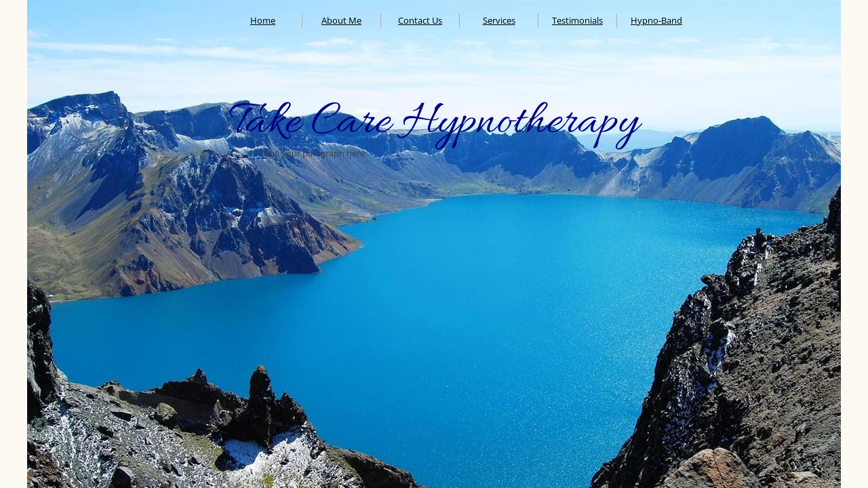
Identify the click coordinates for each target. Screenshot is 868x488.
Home (263, 20)
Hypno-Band (656, 20)
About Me (341, 20)
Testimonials (577, 20)
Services (499, 20)
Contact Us (420, 20)
